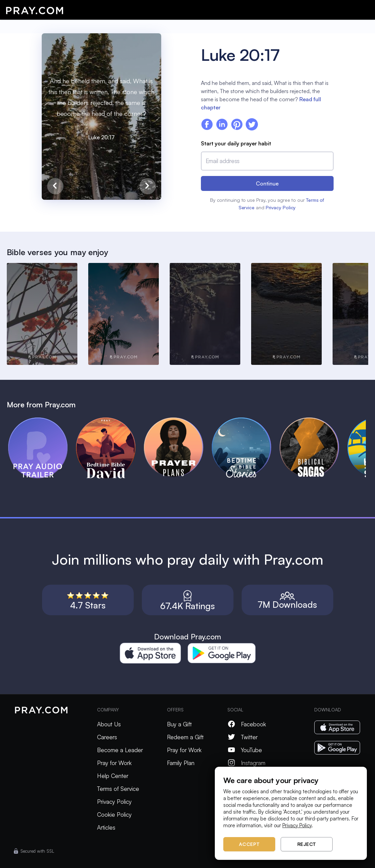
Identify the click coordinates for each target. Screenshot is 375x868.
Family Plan (181, 763)
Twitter (242, 737)
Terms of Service (118, 789)
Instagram (246, 763)
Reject (307, 844)
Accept (249, 844)
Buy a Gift (179, 724)
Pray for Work (114, 763)
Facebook (247, 724)
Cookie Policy (114, 814)
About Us (109, 724)
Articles (106, 827)
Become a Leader (120, 750)
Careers (107, 737)
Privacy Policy (281, 207)
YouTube (245, 750)
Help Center (113, 776)
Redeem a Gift (185, 737)
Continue (267, 183)
